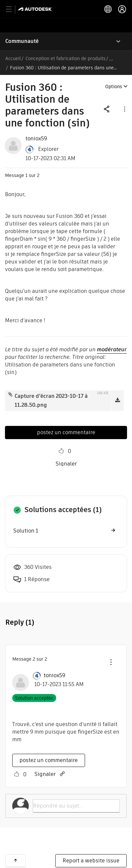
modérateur (112, 349)
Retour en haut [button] (16, 860)
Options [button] (114, 87)
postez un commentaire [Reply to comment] (49, 760)
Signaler (66, 464)
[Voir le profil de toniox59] (54, 676)
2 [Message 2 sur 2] (34, 659)
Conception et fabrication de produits (66, 58)
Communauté (22, 41)
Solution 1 (26, 531)
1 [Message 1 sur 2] (26, 175)
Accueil (13, 58)
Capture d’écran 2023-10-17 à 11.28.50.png (51, 400)
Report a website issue (91, 861)
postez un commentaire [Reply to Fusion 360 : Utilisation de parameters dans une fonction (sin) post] (66, 432)
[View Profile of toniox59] (36, 139)
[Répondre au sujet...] (76, 806)
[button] (124, 109)
